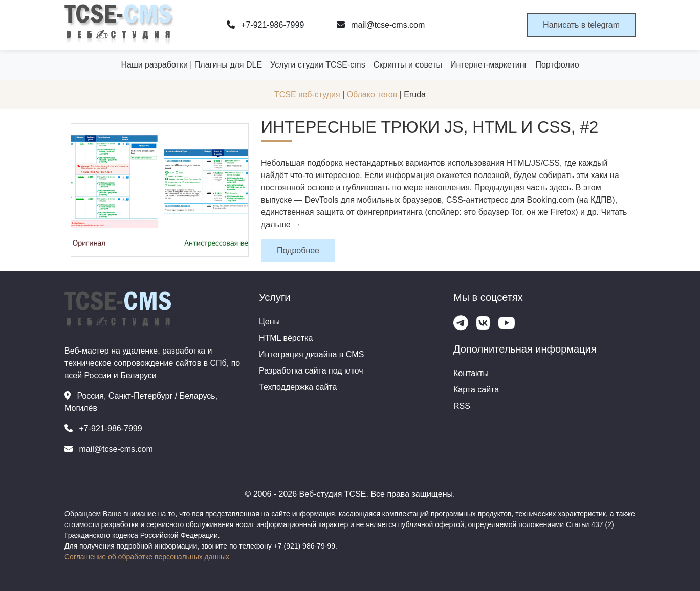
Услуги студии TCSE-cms (318, 65)
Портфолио (557, 65)
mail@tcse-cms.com (381, 25)
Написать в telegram (581, 25)
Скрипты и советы (408, 65)
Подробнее (298, 250)
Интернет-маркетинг (489, 65)
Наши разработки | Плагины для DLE (191, 65)
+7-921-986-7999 (266, 25)
